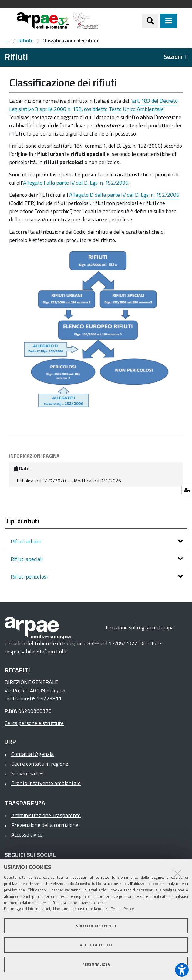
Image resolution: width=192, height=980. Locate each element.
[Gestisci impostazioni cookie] (187, 490)
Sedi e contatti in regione (40, 764)
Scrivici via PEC (28, 773)
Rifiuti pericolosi (30, 577)
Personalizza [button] (96, 964)
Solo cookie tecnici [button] (96, 926)
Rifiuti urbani (26, 541)
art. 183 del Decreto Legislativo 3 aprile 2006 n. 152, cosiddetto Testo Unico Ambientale (93, 105)
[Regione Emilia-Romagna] (121, 21)
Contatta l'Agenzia (32, 754)
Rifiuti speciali (27, 559)
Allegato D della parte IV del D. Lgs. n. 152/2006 (124, 195)
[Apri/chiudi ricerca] (150, 21)
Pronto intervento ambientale (46, 783)
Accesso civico (27, 835)
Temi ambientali (6, 41)
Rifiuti (25, 41)
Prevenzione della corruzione (45, 825)
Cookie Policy (122, 909)
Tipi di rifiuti (22, 521)
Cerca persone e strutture (34, 723)
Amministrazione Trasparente (46, 815)
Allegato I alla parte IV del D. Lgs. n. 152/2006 (76, 183)
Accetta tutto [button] (96, 945)
